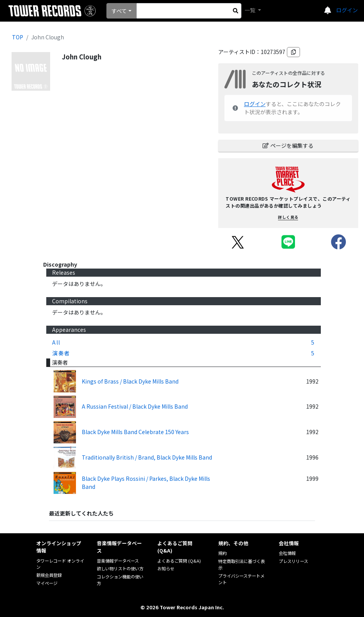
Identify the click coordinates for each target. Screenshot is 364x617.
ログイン (347, 10)
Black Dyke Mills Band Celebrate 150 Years (135, 432)
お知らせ (166, 568)
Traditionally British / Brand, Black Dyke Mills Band (147, 457)
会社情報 (287, 553)
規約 (222, 553)
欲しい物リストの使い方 (120, 568)
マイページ (47, 583)
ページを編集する (288, 145)
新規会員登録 (49, 575)
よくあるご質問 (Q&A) (179, 561)
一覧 (250, 10)
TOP (18, 37)
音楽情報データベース (118, 561)
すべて (119, 11)
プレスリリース (293, 561)
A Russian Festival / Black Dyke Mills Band (135, 406)
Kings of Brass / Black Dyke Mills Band (130, 381)
